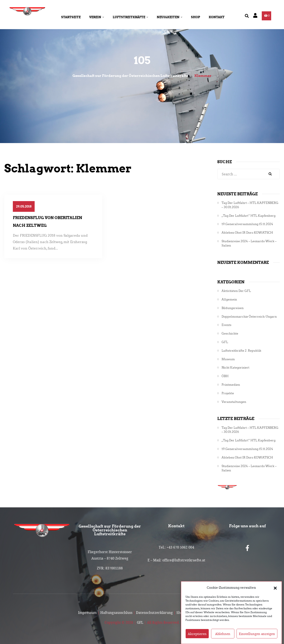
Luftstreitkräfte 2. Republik (241, 351)
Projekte (228, 393)
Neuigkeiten (170, 17)
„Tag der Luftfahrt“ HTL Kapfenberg (248, 216)
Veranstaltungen (234, 402)
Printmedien (231, 385)
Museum (228, 359)
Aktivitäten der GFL (236, 291)
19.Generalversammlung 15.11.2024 (247, 224)
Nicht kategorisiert (235, 368)
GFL (225, 342)
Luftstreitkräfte (130, 17)
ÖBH (225, 376)
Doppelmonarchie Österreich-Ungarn (249, 317)
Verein (97, 17)
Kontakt (217, 17)
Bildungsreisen (233, 308)
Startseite (71, 17)
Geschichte (230, 334)
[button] (275, 596)
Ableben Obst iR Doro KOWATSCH (247, 233)
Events (226, 325)
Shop (196, 17)
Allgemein (229, 300)
